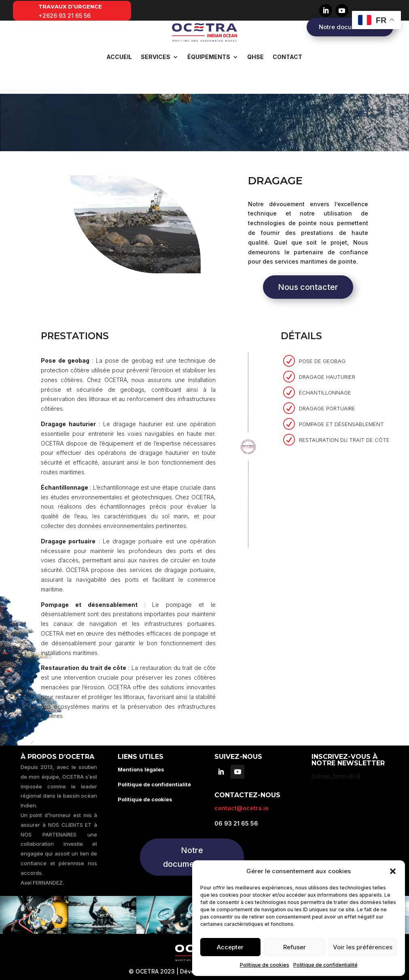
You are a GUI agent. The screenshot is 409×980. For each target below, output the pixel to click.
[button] (393, 871)
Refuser (295, 947)
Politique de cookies (265, 965)
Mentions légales (141, 765)
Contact (287, 57)
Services (156, 57)
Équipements (209, 57)
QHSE (255, 57)
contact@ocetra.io (242, 804)
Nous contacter (308, 283)
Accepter (230, 947)
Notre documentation (350, 27)
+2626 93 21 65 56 (65, 16)
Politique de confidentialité (325, 965)
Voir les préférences (363, 947)
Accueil (119, 57)
